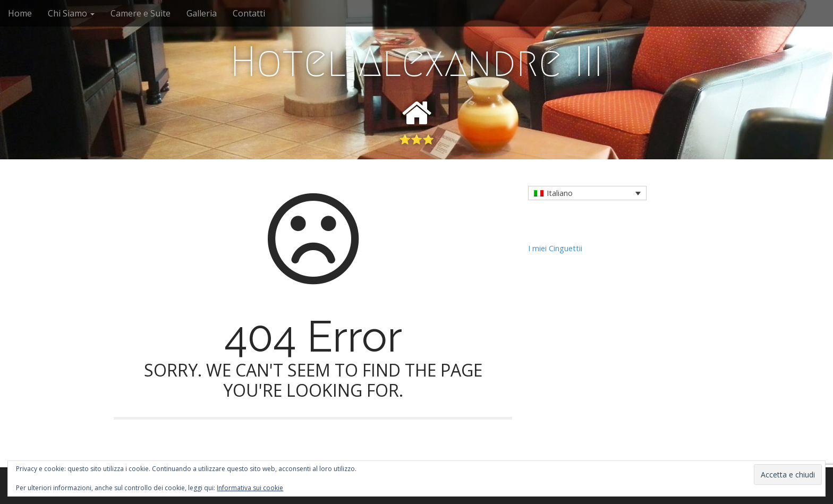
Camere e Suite (141, 13)
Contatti (249, 13)
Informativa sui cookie (250, 488)
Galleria (202, 13)
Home (20, 13)
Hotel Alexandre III (416, 62)
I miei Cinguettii (555, 248)
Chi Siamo (71, 13)
